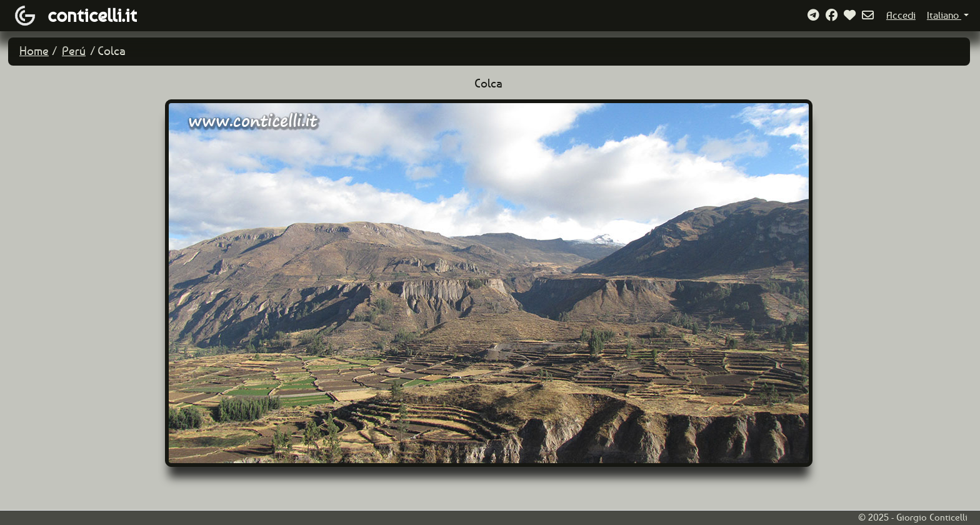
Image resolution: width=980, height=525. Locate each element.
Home (34, 51)
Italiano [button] (944, 15)
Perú (74, 51)
